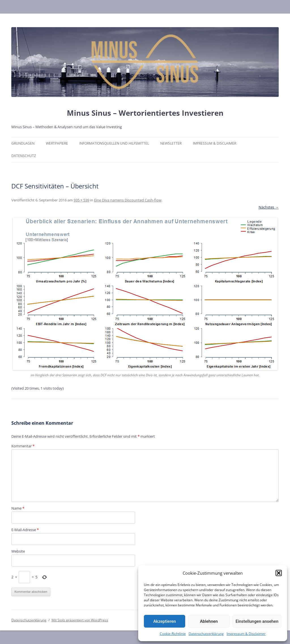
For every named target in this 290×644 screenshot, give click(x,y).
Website (18, 551)
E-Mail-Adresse (25, 530)
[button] (279, 573)
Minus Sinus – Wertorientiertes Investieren (145, 113)
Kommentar (23, 446)
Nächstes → (269, 207)
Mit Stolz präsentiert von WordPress (80, 620)
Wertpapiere (57, 143)
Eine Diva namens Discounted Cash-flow (128, 200)
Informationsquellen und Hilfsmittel (114, 143)
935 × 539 (81, 200)
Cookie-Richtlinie (173, 634)
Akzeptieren (165, 621)
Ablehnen (209, 621)
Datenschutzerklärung (206, 634)
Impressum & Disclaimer (246, 634)
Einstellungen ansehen (257, 621)
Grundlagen (23, 143)
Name (18, 508)
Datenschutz (24, 156)
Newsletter (171, 143)
